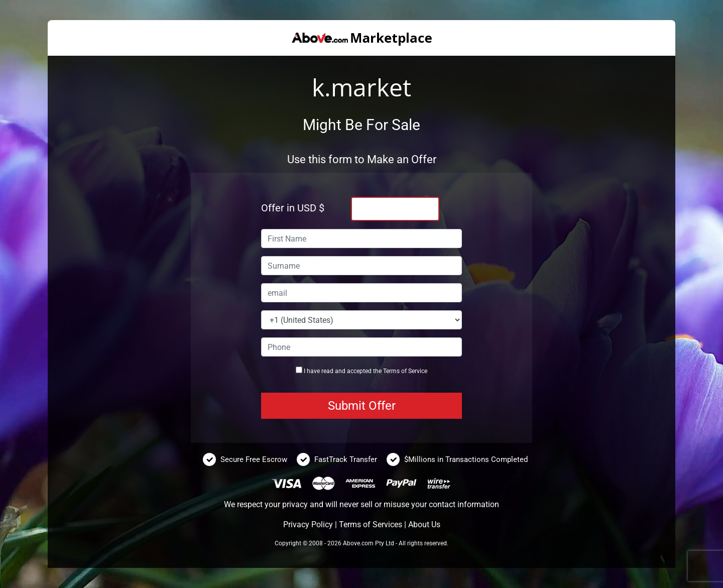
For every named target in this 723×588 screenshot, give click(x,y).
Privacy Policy (308, 524)
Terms (391, 371)
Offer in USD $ (293, 208)
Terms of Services (371, 524)
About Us (424, 524)
